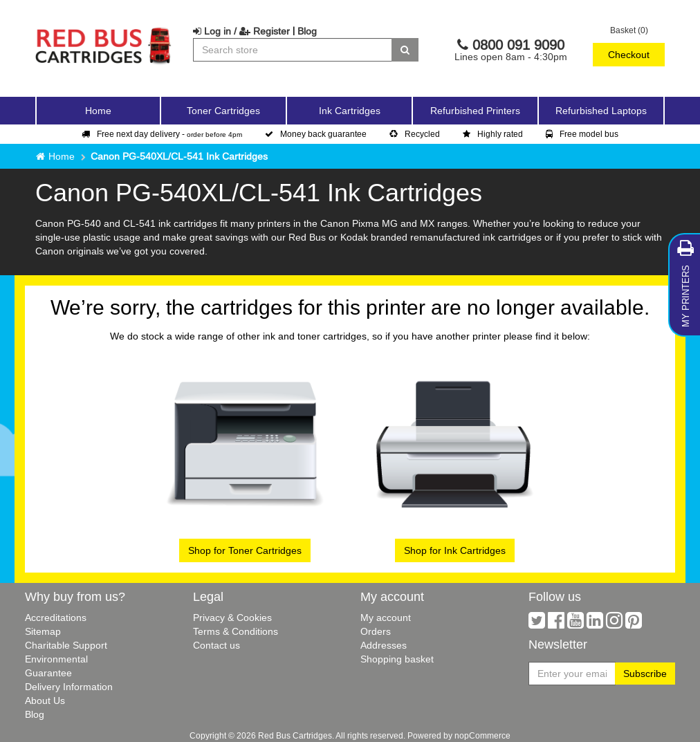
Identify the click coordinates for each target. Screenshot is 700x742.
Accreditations (56, 618)
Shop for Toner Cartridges (245, 550)
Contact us (217, 645)
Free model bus (582, 134)
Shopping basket (397, 659)
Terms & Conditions (236, 631)
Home (98, 111)
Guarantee (48, 673)
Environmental (56, 659)
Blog (307, 31)
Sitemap (43, 631)
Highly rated (493, 134)
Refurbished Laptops (601, 111)
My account (386, 618)
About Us (45, 701)
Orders (376, 631)
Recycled (415, 134)
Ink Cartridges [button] (350, 111)
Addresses (384, 645)
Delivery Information (69, 687)
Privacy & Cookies (232, 618)
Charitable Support (66, 645)
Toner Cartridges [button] (223, 111)
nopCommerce (482, 735)
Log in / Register (241, 31)
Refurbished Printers (475, 111)
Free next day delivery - (162, 134)
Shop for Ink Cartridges (455, 550)
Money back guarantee (316, 134)
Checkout (629, 55)
